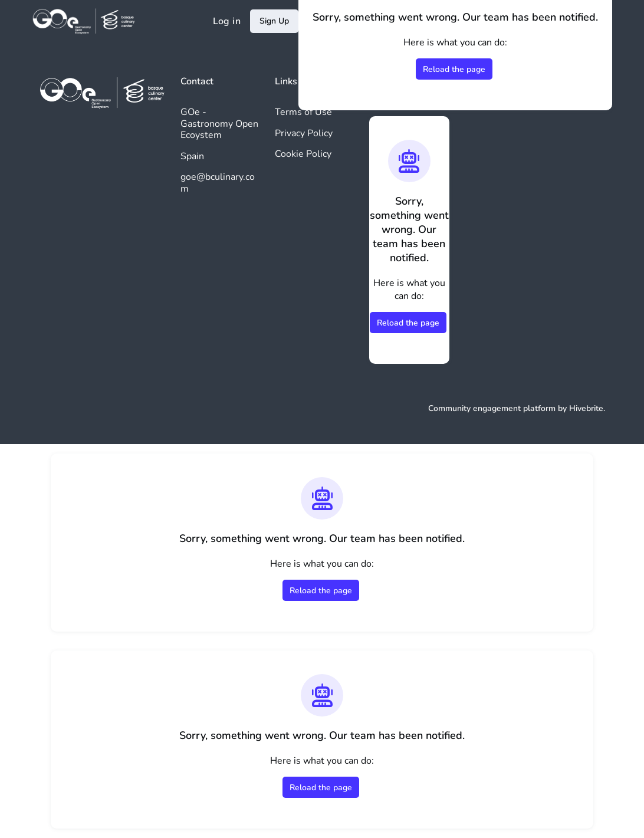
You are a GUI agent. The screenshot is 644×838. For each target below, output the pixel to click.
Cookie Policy (303, 154)
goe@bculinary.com (218, 183)
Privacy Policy (304, 133)
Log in (227, 21)
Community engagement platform (492, 408)
